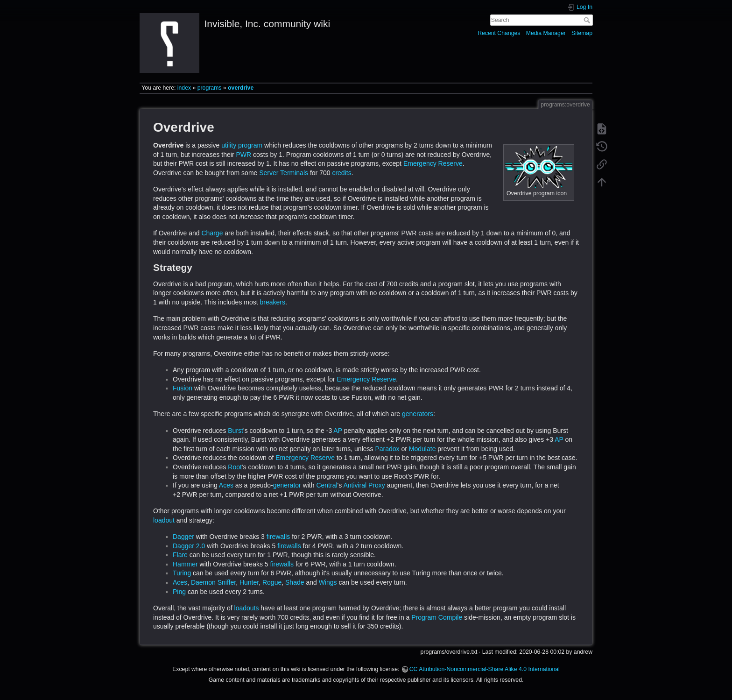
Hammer (185, 564)
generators (418, 414)
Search (588, 20)
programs (210, 88)
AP (338, 431)
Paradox (387, 449)
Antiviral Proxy (364, 485)
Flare (180, 555)
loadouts (247, 608)
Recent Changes (499, 33)
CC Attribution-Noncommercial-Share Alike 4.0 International (485, 669)
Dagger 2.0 (189, 546)
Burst (236, 431)
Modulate (422, 449)
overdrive (241, 88)
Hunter (249, 582)
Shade (295, 582)
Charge (212, 233)
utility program (242, 145)
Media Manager (546, 33)
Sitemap (582, 33)
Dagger (183, 537)
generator (287, 485)
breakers (273, 302)
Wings (328, 582)
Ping (179, 592)
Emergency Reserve (433, 163)
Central (327, 485)
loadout (164, 520)
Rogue (272, 582)
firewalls (278, 537)
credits (341, 173)
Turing (182, 573)
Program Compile (437, 617)
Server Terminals (284, 173)
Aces (226, 485)
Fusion (183, 388)
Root (235, 467)
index (184, 88)
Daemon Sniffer (213, 582)
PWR (243, 155)
